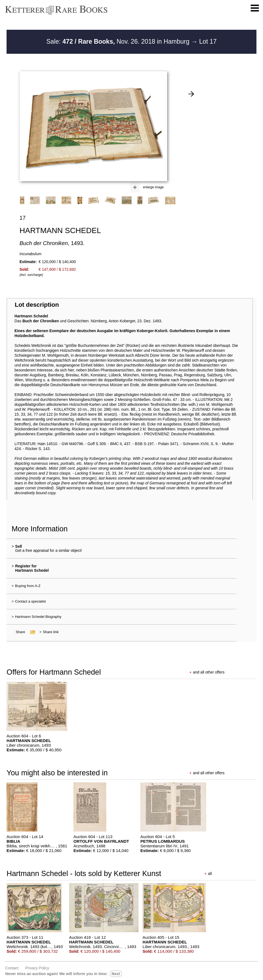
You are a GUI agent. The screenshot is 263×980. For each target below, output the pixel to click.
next (116, 974)
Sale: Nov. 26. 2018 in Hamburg (119, 41)
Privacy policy (37, 968)
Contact (12, 968)
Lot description (37, 305)
